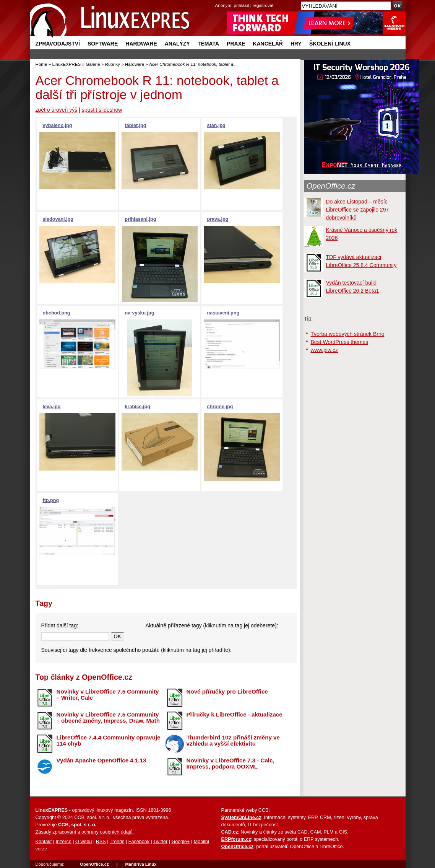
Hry (296, 44)
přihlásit (242, 5)
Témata (208, 44)
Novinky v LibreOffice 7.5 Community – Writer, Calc (108, 695)
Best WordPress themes (340, 342)
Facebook (139, 842)
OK (118, 636)
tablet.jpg (136, 125)
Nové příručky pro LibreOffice (227, 691)
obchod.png (57, 313)
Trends (117, 842)
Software (103, 44)
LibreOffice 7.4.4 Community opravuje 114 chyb (109, 741)
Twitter (160, 842)
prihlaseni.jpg (141, 219)
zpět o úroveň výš (57, 110)
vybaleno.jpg (58, 125)
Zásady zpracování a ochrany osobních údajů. (85, 832)
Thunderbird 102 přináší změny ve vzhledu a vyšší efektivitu (233, 741)
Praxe (236, 44)
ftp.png (51, 500)
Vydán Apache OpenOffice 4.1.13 (101, 760)
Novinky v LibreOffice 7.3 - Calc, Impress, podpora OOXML (230, 764)
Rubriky (113, 64)
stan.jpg (216, 125)
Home (41, 64)
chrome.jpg (220, 407)
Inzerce (64, 842)
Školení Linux (330, 44)
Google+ (180, 842)
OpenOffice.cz (331, 186)
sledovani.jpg (58, 219)
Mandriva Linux (141, 864)
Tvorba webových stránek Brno (348, 334)
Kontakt (44, 842)
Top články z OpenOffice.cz (84, 677)
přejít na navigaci (218, 0)
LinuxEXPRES (66, 64)
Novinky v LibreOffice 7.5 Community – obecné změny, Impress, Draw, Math (108, 718)
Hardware (141, 44)
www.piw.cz (325, 350)
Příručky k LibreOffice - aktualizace (235, 714)
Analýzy (177, 44)
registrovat (263, 5)
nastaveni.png (223, 313)
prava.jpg (218, 219)
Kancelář (268, 44)
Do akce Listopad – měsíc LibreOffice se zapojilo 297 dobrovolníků (358, 210)
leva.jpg (52, 407)
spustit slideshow (102, 110)
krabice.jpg (138, 407)
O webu (84, 842)
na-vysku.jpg (140, 313)
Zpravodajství (58, 44)
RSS (101, 842)
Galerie (93, 64)
